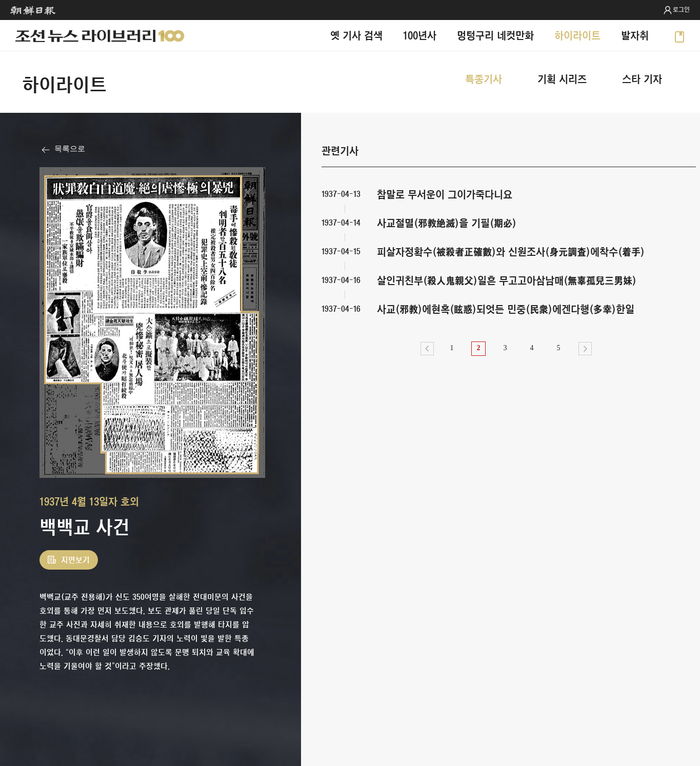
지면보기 (75, 560)
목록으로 (70, 149)
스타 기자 (642, 79)
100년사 (420, 35)
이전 (427, 349)
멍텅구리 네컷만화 (495, 35)
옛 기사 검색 (356, 35)
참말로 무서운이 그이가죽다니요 (445, 194)
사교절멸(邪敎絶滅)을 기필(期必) (447, 223)
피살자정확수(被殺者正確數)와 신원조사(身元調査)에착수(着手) (511, 251)
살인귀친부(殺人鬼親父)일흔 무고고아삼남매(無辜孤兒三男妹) (507, 280)
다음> (585, 349)
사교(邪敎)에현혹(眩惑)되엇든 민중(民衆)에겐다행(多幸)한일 (506, 309)
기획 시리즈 (562, 79)
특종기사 (484, 79)
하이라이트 (577, 35)
